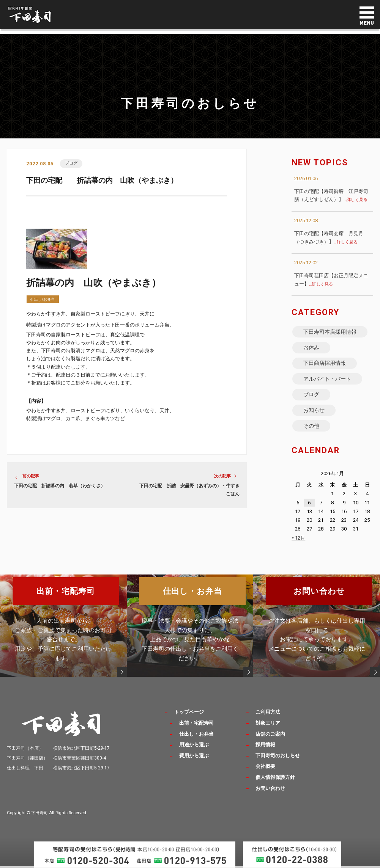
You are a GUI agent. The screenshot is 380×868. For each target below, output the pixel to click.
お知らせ (314, 416)
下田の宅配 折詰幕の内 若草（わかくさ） (60, 486)
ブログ (72, 163)
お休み (312, 349)
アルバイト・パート (328, 383)
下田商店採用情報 (325, 366)
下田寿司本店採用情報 (330, 332)
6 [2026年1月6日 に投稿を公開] (309, 511)
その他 (312, 433)
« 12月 (298, 546)
